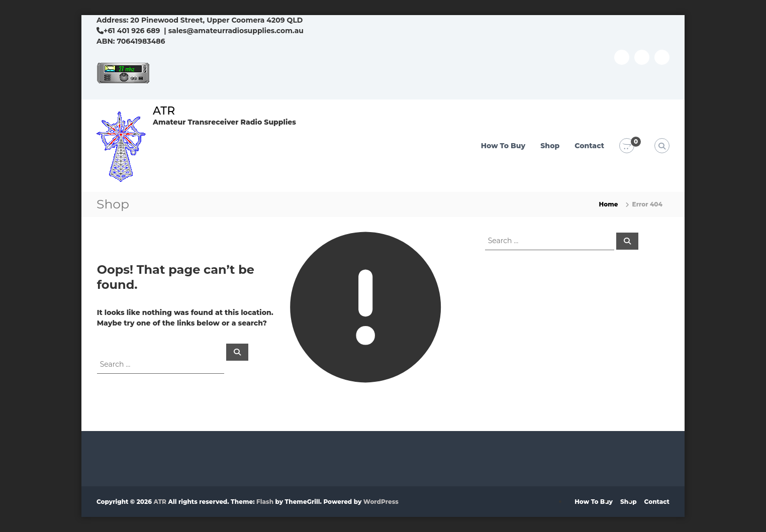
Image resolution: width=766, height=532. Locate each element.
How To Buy (503, 146)
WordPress (381, 502)
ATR (164, 111)
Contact (589, 146)
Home (609, 204)
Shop (550, 146)
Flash (265, 502)
